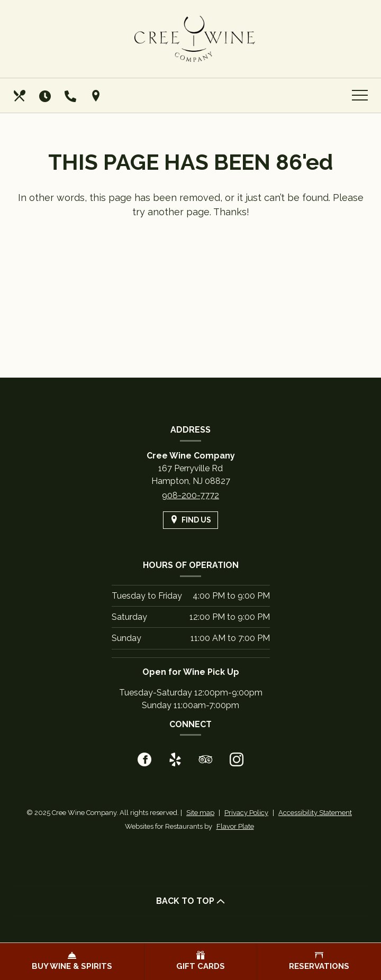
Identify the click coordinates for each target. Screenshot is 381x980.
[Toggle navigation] (360, 96)
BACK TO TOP (190, 901)
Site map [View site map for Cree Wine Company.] (200, 813)
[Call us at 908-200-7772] (71, 96)
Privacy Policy (246, 813)
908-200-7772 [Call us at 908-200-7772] (190, 495)
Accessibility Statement (315, 813)
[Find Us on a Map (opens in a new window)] (97, 96)
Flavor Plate (235, 826)
